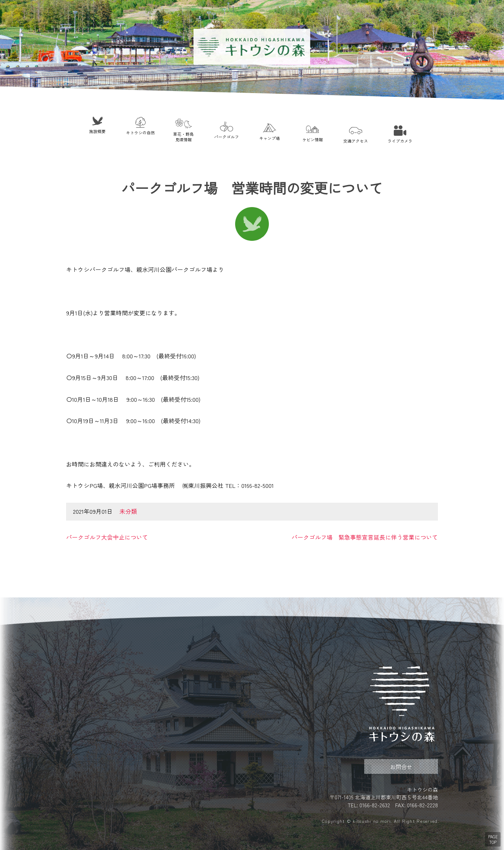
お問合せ (401, 767)
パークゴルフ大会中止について (107, 537)
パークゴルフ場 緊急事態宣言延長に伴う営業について (365, 537)
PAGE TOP (493, 839)
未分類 (128, 511)
